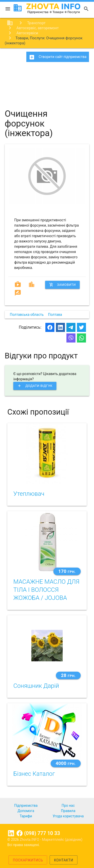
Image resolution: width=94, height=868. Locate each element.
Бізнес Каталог (34, 774)
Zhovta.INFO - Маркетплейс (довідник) (51, 840)
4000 (66, 763)
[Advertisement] (47, 83)
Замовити (63, 285)
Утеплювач (29, 494)
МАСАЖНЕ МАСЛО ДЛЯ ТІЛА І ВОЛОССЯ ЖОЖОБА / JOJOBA (46, 590)
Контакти (64, 860)
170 (67, 571)
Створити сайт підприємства (58, 57)
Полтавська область (27, 315)
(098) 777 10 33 (42, 833)
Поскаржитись (28, 860)
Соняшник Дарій (36, 686)
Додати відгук (35, 386)
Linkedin (11, 833)
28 (68, 675)
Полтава (55, 315)
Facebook (20, 833)
